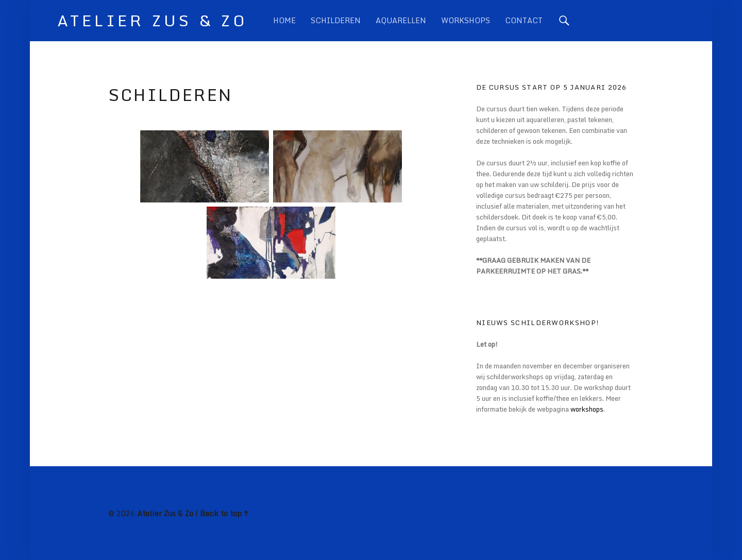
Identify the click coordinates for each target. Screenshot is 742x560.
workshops (587, 409)
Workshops (466, 20)
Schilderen (336, 20)
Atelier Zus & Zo (165, 513)
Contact (524, 20)
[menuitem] (284, 21)
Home (284, 20)
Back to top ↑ (224, 513)
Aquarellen (401, 20)
